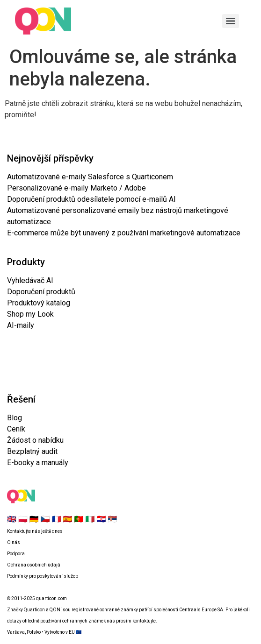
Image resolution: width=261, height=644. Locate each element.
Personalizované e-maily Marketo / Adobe (76, 188)
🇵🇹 (79, 519)
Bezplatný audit (32, 451)
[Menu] (231, 21)
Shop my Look (30, 314)
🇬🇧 (12, 519)
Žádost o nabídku (35, 440)
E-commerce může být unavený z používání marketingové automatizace (124, 233)
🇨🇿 (45, 519)
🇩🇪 (34, 519)
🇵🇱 (23, 519)
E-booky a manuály (38, 463)
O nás (14, 542)
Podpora (16, 554)
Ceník (16, 429)
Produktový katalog (39, 303)
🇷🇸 (112, 519)
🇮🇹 (90, 519)
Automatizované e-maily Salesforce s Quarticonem (90, 177)
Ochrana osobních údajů (34, 565)
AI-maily (21, 325)
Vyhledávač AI (30, 280)
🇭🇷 (101, 519)
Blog (14, 418)
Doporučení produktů (41, 292)
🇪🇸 (68, 519)
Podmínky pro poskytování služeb (43, 576)
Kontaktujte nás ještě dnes (35, 531)
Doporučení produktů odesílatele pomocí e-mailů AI (91, 199)
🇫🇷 (57, 519)
